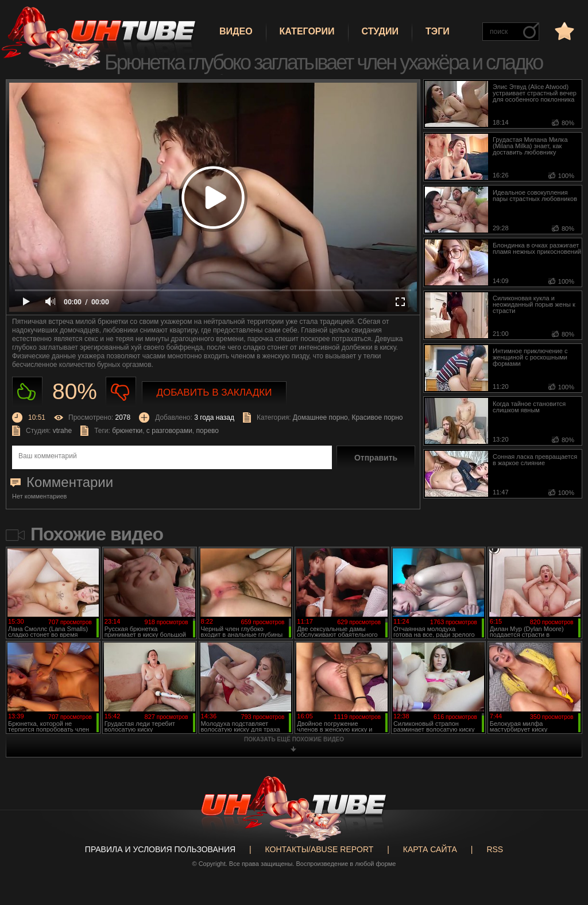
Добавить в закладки (214, 392)
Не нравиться (121, 392)
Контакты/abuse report (320, 849)
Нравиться (27, 392)
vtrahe (62, 431)
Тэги (438, 31)
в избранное (563, 31)
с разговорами (169, 431)
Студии (380, 31)
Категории (307, 31)
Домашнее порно (320, 417)
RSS (495, 849)
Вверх (562, 853)
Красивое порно (377, 417)
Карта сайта (430, 849)
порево (208, 431)
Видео (236, 31)
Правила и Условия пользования (160, 849)
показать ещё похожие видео (294, 739)
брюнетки (127, 431)
